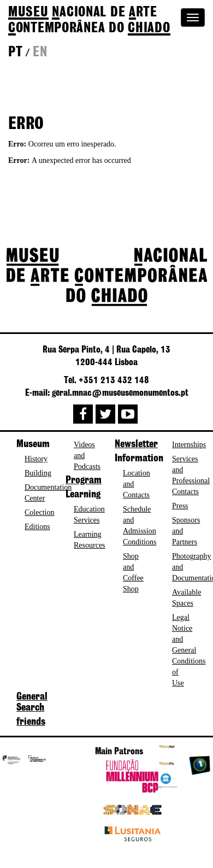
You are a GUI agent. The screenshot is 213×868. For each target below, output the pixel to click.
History (36, 459)
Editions (37, 527)
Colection (39, 512)
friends (31, 722)
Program (84, 480)
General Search (32, 702)
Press (180, 506)
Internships (189, 445)
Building (38, 473)
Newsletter (136, 444)
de (89, 20)
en (40, 52)
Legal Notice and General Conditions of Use (189, 650)
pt (15, 52)
